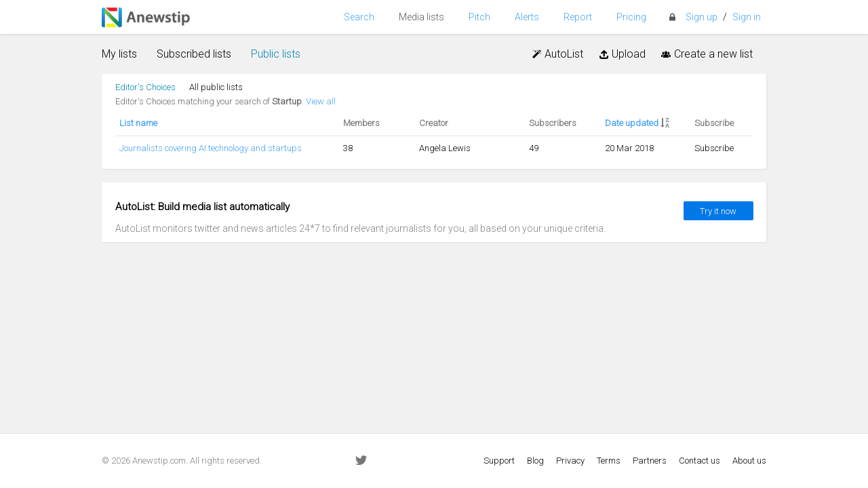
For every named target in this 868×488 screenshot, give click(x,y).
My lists (119, 54)
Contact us (699, 461)
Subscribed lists (194, 54)
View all (321, 101)
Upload (621, 54)
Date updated (632, 123)
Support (499, 461)
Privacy (570, 461)
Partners (650, 461)
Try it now (718, 211)
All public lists (216, 87)
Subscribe (714, 148)
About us (749, 461)
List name (138, 123)
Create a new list (706, 54)
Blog (535, 461)
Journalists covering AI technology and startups (211, 148)
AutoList (557, 54)
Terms (609, 461)
